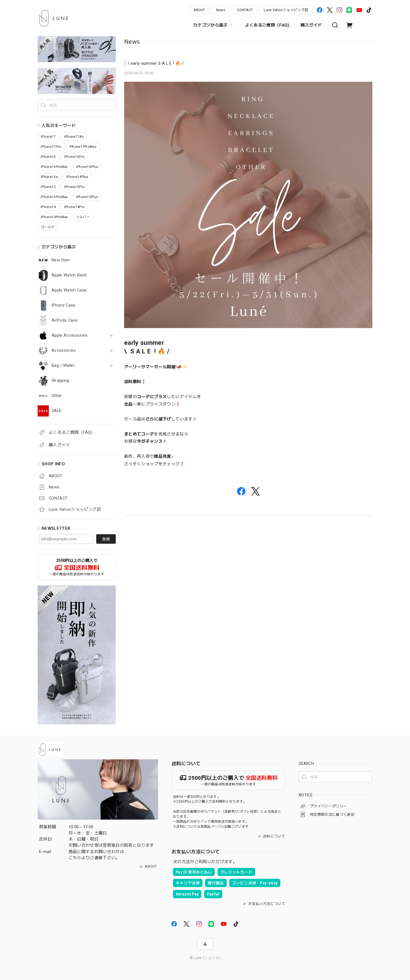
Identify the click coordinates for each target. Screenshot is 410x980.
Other (57, 396)
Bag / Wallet (63, 366)
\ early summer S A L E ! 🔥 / (156, 63)
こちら (75, 858)
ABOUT (199, 10)
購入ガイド (311, 25)
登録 (106, 539)
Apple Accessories (70, 335)
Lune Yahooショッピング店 (286, 10)
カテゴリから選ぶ (214, 25)
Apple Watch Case (69, 290)
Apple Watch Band (69, 275)
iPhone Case (64, 305)
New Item (61, 260)
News (221, 10)
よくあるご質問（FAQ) (267, 25)
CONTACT (245, 10)
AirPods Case (65, 320)
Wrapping (61, 381)
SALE (56, 411)
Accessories (64, 351)
